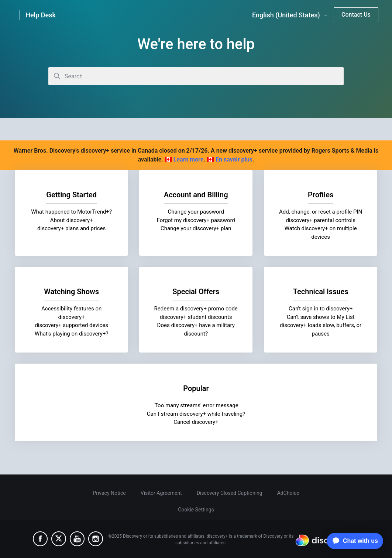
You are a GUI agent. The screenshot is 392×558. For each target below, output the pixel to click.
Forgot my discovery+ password (196, 220)
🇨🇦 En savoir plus (230, 159)
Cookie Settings (196, 510)
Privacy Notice (109, 493)
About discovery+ (72, 220)
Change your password (196, 212)
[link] (46, 15)
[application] (353, 541)
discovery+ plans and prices (71, 228)
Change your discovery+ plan (196, 228)
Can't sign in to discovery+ (321, 309)
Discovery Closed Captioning (230, 493)
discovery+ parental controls (321, 220)
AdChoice (288, 493)
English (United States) (290, 15)
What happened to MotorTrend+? (71, 212)
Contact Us (356, 15)
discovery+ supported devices (71, 325)
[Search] (196, 76)
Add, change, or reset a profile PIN (321, 212)
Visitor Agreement (161, 493)
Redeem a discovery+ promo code (196, 309)
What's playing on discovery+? (71, 334)
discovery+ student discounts (196, 317)
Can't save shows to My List (320, 317)
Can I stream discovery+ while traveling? (196, 414)
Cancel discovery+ (196, 422)
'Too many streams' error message (196, 405)
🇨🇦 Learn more (184, 159)
